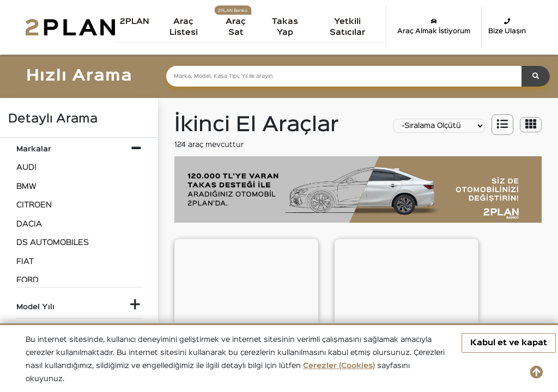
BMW (26, 186)
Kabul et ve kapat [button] (509, 343)
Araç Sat (238, 27)
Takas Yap (287, 27)
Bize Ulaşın (507, 26)
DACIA (29, 224)
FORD (28, 280)
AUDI (26, 167)
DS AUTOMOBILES (53, 243)
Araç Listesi (186, 27)
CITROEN (34, 205)
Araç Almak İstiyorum (434, 26)
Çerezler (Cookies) (339, 366)
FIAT (25, 262)
